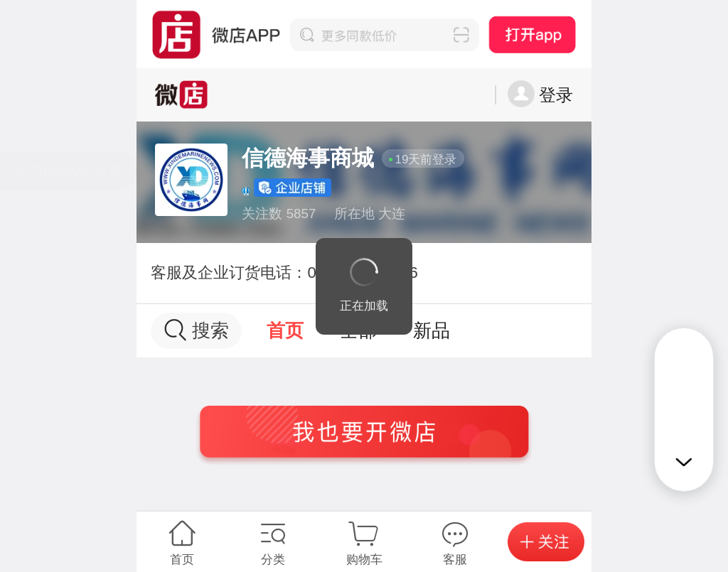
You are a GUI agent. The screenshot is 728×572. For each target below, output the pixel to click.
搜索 (197, 330)
